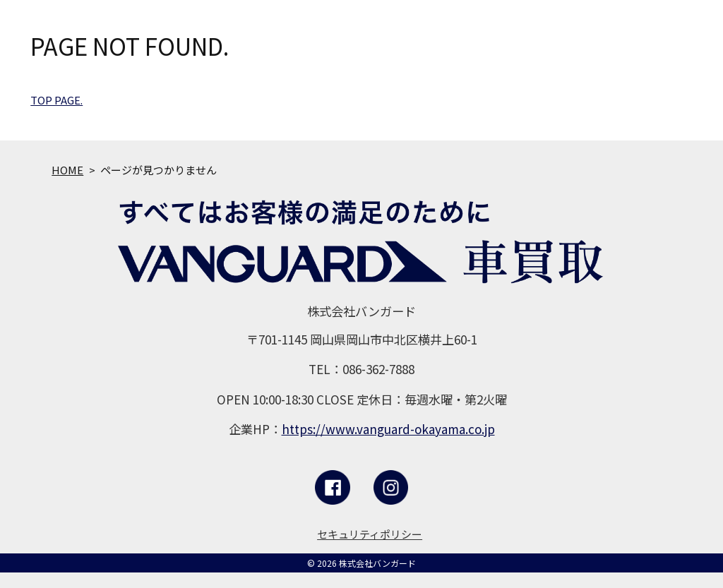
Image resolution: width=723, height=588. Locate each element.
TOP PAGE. (56, 100)
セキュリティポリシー (370, 534)
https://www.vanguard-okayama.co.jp (388, 429)
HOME (67, 170)
